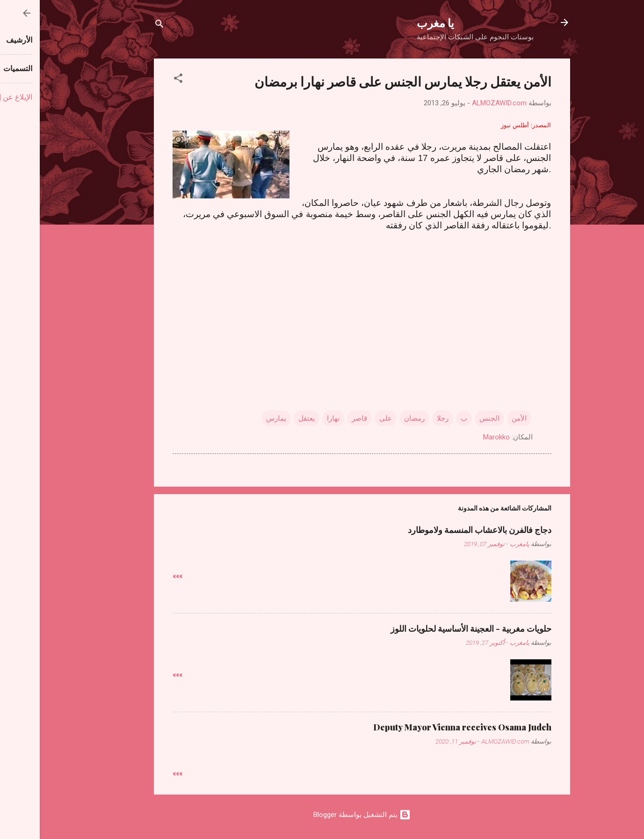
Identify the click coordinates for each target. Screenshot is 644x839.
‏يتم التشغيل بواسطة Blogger (322, 815)
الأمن (479, 418)
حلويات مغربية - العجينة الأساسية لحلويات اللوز (431, 628)
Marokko (457, 437)
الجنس (450, 418)
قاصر (320, 418)
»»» (138, 576)
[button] (138, 80)
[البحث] (120, 26)
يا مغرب (396, 22)
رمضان (375, 418)
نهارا (293, 418)
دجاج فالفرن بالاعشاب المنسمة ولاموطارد (440, 530)
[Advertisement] (322, 304)
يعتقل (267, 418)
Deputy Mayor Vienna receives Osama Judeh (423, 727)
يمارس (236, 418)
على (346, 418)
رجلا (403, 418)
